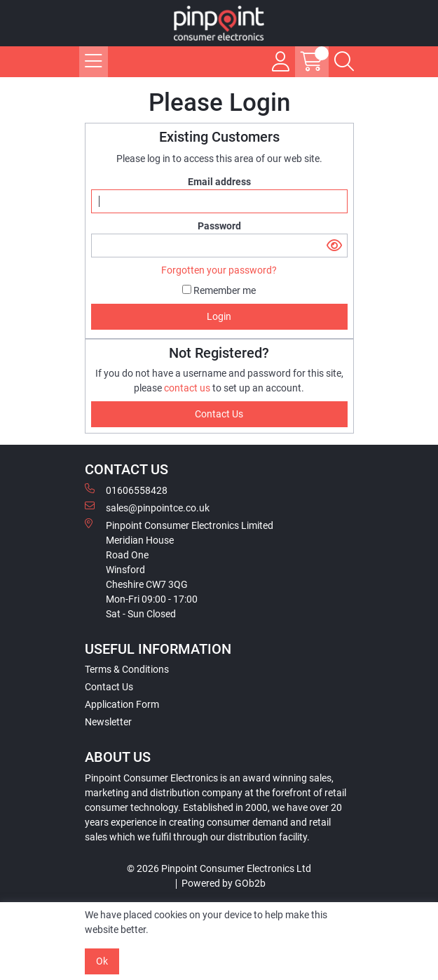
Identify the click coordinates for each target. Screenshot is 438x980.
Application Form (122, 704)
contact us (188, 388)
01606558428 (126, 490)
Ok (102, 961)
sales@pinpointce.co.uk (147, 507)
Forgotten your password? (219, 270)
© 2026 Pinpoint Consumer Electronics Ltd (219, 868)
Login (219, 316)
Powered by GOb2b (224, 883)
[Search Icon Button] (344, 62)
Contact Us (109, 687)
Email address (219, 182)
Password (219, 226)
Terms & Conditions (127, 669)
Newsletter (108, 722)
